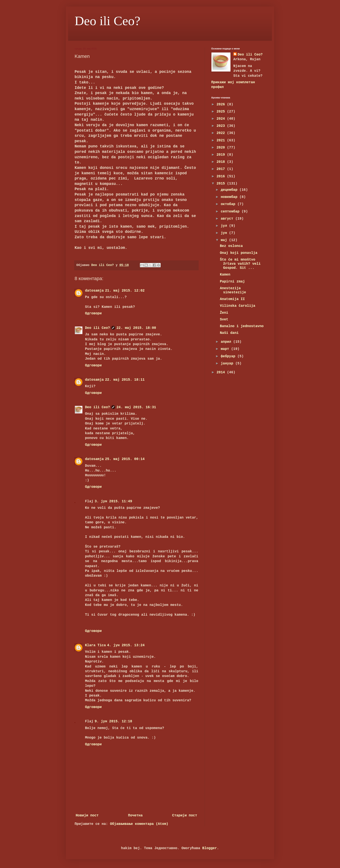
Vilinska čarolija (238, 306)
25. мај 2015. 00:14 (125, 459)
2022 (222, 133)
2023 (222, 126)
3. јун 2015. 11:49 (113, 501)
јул (225, 226)
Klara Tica (95, 645)
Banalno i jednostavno (242, 326)
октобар (229, 204)
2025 (222, 112)
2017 (222, 169)
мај (225, 240)
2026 (222, 104)
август (228, 219)
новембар (230, 197)
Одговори (93, 313)
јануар (228, 364)
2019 (222, 155)
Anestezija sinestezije (233, 290)
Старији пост (185, 816)
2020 (222, 148)
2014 (222, 372)
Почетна (135, 816)
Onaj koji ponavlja (239, 253)
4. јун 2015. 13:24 (126, 645)
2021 (222, 140)
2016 (222, 176)
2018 (222, 162)
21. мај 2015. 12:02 (125, 291)
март (226, 349)
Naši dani (229, 333)
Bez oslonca (231, 246)
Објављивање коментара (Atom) (139, 824)
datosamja (94, 291)
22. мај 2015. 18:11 (125, 380)
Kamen (225, 275)
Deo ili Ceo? (107, 21)
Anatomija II (232, 299)
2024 (222, 119)
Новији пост (87, 816)
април (227, 342)
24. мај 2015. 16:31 (136, 407)
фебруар (229, 356)
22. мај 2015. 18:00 (136, 328)
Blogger (210, 848)
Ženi (224, 313)
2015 (222, 184)
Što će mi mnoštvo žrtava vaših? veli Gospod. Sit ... (240, 264)
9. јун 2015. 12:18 (113, 721)
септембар (231, 212)
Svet (224, 320)
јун (225, 233)
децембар (230, 190)
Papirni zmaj (232, 282)
